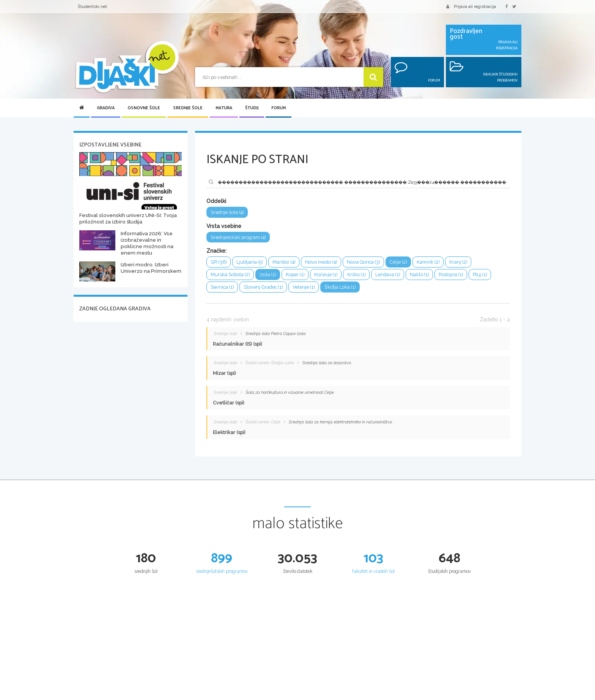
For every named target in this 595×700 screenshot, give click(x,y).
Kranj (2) (458, 262)
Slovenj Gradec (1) (263, 287)
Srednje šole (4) (227, 212)
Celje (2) (398, 262)
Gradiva (106, 108)
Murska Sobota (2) (230, 275)
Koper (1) (295, 275)
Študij (252, 108)
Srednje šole (188, 108)
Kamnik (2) (428, 262)
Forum (279, 108)
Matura (224, 108)
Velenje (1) (304, 287)
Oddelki (216, 201)
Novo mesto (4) (321, 262)
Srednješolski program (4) (238, 237)
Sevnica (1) (222, 287)
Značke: (216, 251)
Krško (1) (356, 275)
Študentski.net (92, 6)
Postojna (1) (451, 275)
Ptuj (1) (480, 275)
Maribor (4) (284, 262)
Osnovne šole (144, 108)
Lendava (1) (388, 275)
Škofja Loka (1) (340, 287)
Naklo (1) (419, 275)
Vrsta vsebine (224, 226)
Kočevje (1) (326, 275)
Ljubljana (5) (249, 262)
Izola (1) (268, 275)
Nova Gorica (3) (363, 262)
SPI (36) (219, 262)
